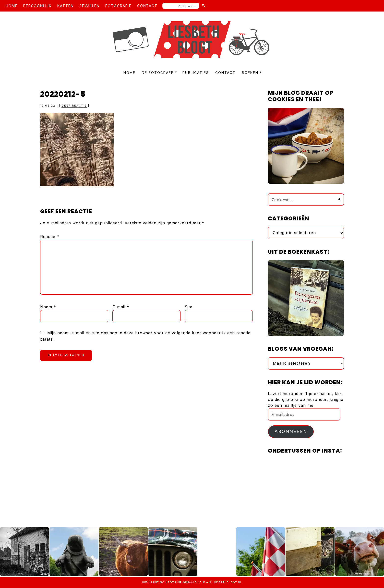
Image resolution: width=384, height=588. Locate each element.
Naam (48, 307)
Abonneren (291, 431)
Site (189, 307)
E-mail (121, 307)
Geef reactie (74, 106)
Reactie (50, 237)
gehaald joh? (194, 582)
